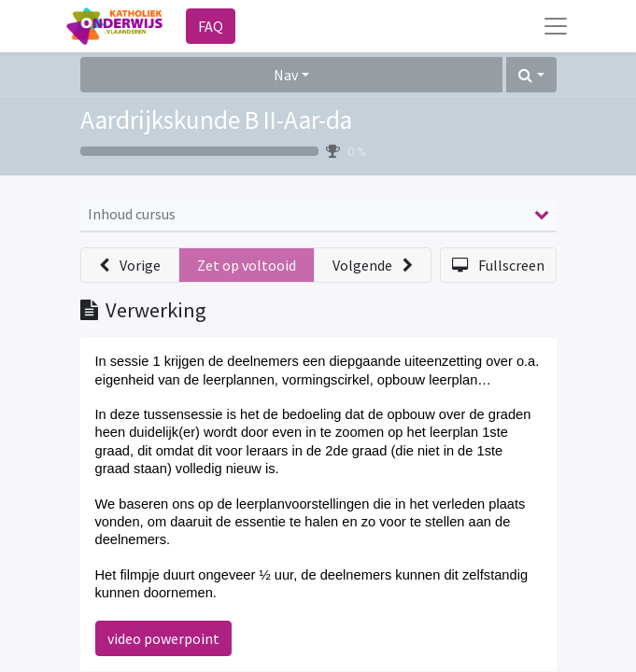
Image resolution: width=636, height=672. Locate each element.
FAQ (211, 26)
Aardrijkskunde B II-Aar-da (216, 119)
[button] (531, 75)
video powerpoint (163, 638)
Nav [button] (286, 75)
